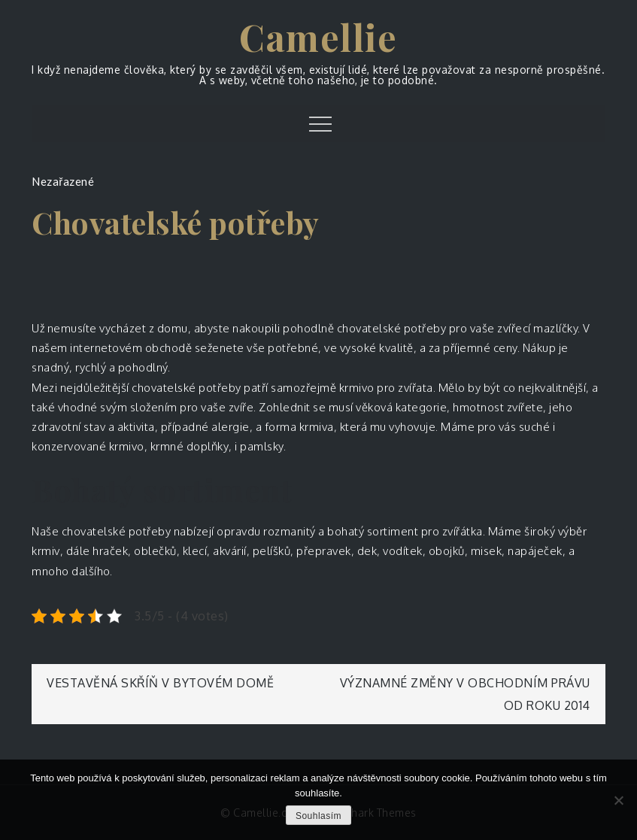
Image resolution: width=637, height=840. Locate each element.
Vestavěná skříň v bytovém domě (160, 683)
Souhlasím (318, 816)
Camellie (318, 37)
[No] (618, 800)
